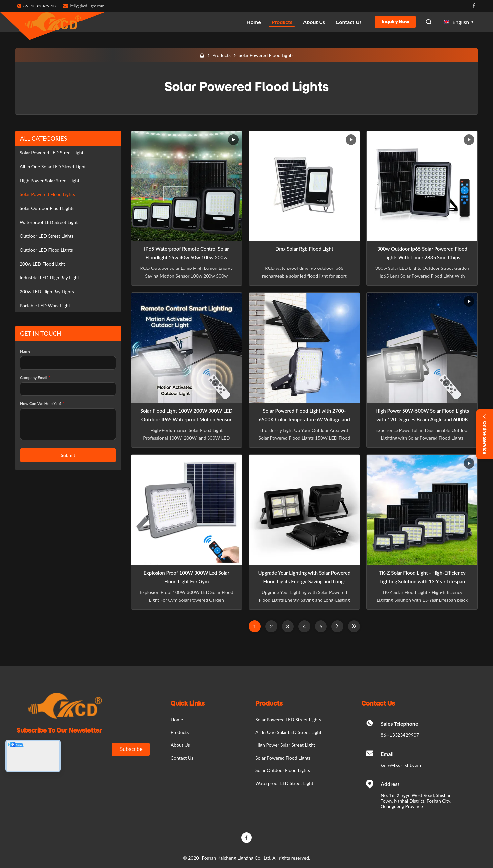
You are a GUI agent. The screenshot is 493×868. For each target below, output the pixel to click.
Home (254, 22)
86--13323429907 (400, 735)
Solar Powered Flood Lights (47, 194)
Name (25, 351)
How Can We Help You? (42, 404)
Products (282, 22)
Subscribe (131, 749)
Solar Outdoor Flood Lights (47, 208)
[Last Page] (354, 626)
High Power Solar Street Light (50, 180)
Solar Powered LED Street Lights (53, 153)
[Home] (202, 55)
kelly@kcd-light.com (87, 6)
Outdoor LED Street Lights (47, 236)
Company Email (35, 377)
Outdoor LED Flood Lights (46, 250)
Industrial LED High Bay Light (50, 278)
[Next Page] (337, 626)
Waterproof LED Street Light (49, 222)
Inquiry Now (396, 22)
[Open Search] (429, 22)
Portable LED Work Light (45, 305)
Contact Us (349, 22)
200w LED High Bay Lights (47, 291)
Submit (68, 455)
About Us (314, 22)
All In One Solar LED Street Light (53, 166)
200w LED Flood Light (42, 264)
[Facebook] (246, 838)
